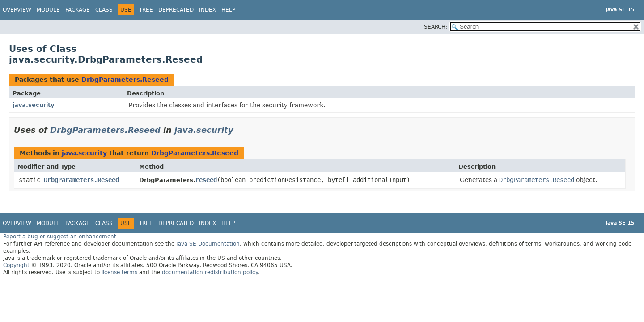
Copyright (16, 265)
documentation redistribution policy (210, 272)
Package (78, 10)
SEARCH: (436, 27)
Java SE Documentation (208, 244)
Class (104, 10)
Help (228, 10)
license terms (119, 272)
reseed (206, 180)
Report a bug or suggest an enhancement (60, 237)
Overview (17, 10)
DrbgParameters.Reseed (125, 80)
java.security (33, 105)
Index (208, 10)
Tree (146, 10)
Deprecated (176, 10)
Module (48, 10)
